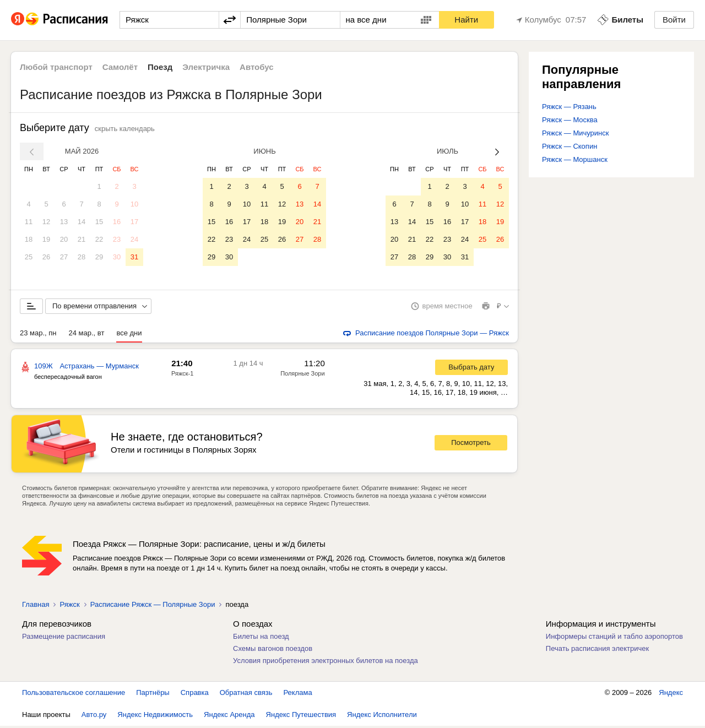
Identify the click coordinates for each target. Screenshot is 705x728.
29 (99, 257)
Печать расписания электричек (597, 651)
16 (117, 222)
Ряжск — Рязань (569, 107)
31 (134, 257)
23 (117, 239)
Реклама (298, 695)
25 (29, 257)
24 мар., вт (87, 335)
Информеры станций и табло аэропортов (614, 639)
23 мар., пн (38, 335)
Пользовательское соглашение (74, 695)
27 (64, 257)
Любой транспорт (56, 67)
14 (82, 222)
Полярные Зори (302, 376)
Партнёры (153, 695)
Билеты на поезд (261, 639)
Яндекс (671, 695)
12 (46, 222)
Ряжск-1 (182, 376)
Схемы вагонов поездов (273, 651)
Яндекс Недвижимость (155, 717)
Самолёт (120, 67)
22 (99, 239)
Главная (36, 607)
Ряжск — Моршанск (575, 159)
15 (99, 222)
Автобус (257, 67)
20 (64, 239)
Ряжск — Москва (570, 120)
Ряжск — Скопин (570, 146)
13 (64, 222)
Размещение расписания (64, 639)
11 (29, 222)
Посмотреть (471, 445)
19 (46, 239)
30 (117, 257)
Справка (195, 695)
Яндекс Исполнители (382, 717)
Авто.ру (94, 717)
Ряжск (69, 607)
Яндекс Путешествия (301, 717)
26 (46, 257)
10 (134, 204)
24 (134, 239)
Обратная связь (246, 695)
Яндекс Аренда (229, 717)
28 (82, 257)
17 (134, 222)
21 (82, 239)
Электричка (206, 67)
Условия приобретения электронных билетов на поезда (326, 663)
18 (29, 239)
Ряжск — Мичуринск (575, 133)
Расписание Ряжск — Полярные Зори (153, 607)
